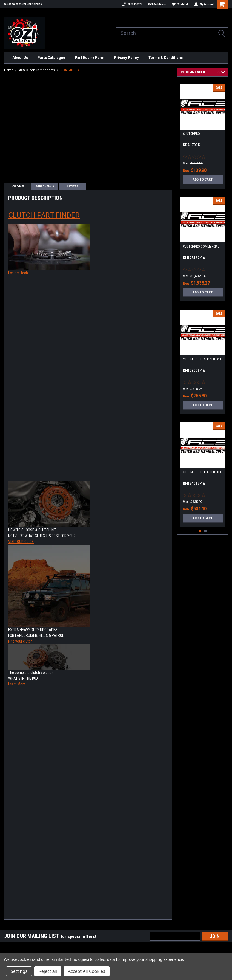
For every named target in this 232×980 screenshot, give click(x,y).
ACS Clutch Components (37, 70)
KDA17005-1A (70, 70)
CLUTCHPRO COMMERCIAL (201, 247)
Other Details (45, 186)
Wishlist (180, 4)
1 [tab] (200, 531)
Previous (218, 73)
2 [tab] (206, 531)
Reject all (48, 971)
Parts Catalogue (51, 58)
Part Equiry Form (90, 58)
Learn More (17, 684)
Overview (18, 186)
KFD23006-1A (194, 371)
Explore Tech (18, 273)
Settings (19, 971)
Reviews (72, 186)
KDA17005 (191, 145)
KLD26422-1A (194, 258)
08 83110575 (132, 4)
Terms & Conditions (166, 58)
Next (223, 73)
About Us (20, 58)
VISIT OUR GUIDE (21, 542)
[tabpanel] (203, 134)
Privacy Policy (126, 58)
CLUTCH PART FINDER (44, 215)
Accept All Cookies (87, 971)
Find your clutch (20, 641)
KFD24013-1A (194, 483)
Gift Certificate (157, 4)
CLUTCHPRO (191, 134)
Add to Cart (203, 180)
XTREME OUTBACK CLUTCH (202, 359)
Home (9, 70)
